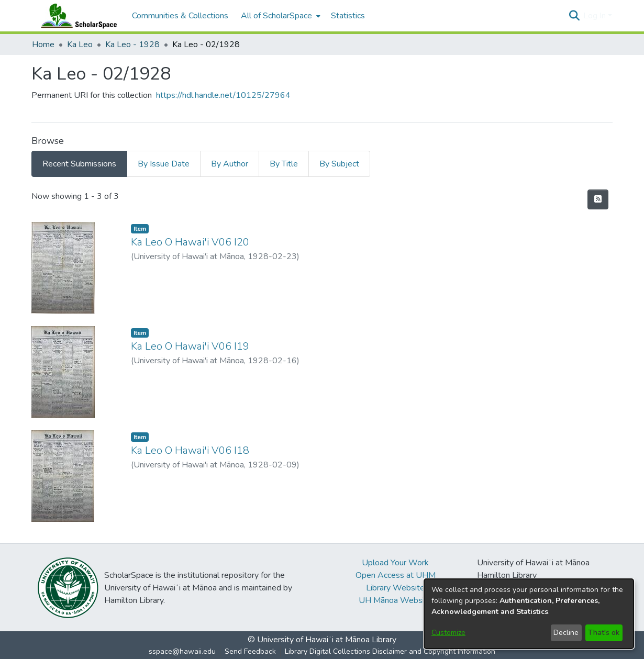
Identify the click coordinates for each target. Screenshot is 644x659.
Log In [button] (596, 16)
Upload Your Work (395, 563)
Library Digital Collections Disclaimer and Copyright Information (390, 651)
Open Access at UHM (396, 575)
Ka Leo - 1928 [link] (132, 44)
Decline (566, 633)
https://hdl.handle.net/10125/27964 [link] (223, 95)
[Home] (76, 16)
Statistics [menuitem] (348, 16)
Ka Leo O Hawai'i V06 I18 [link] (190, 450)
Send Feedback (250, 651)
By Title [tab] (284, 164)
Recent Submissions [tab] (79, 164)
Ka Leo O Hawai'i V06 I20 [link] (190, 242)
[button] (574, 16)
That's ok (604, 633)
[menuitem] (280, 16)
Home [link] (43, 44)
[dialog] (529, 614)
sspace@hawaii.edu (182, 651)
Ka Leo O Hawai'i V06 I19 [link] (190, 346)
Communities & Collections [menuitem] (180, 16)
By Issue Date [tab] (164, 164)
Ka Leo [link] (80, 44)
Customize (448, 633)
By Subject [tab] (339, 164)
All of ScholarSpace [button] (276, 16)
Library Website (395, 588)
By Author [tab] (230, 164)
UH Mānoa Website (395, 600)
